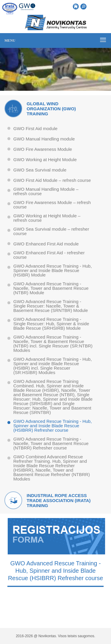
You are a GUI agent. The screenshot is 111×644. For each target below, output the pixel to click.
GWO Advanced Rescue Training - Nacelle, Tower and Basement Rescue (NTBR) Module (51, 288)
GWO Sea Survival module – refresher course (51, 231)
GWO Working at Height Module (45, 160)
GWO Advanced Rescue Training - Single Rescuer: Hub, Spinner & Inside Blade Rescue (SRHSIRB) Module (51, 324)
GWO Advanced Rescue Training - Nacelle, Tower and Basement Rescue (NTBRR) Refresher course (51, 444)
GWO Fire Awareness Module (43, 149)
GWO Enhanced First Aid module (46, 244)
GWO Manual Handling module (44, 139)
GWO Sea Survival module (40, 170)
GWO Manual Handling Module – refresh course (46, 191)
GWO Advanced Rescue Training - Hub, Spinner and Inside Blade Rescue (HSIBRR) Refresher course (53, 426)
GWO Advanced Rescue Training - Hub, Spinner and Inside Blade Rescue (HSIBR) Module (53, 271)
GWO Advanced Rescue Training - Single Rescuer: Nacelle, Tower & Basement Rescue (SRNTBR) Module (51, 306)
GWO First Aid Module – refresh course (52, 180)
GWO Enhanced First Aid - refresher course (49, 255)
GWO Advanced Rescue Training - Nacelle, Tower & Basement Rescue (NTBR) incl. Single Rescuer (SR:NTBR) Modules (53, 344)
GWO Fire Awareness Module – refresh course (52, 205)
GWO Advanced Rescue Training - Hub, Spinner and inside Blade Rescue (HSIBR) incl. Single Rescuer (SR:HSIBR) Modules (53, 366)
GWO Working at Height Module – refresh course (47, 218)
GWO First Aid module (35, 129)
